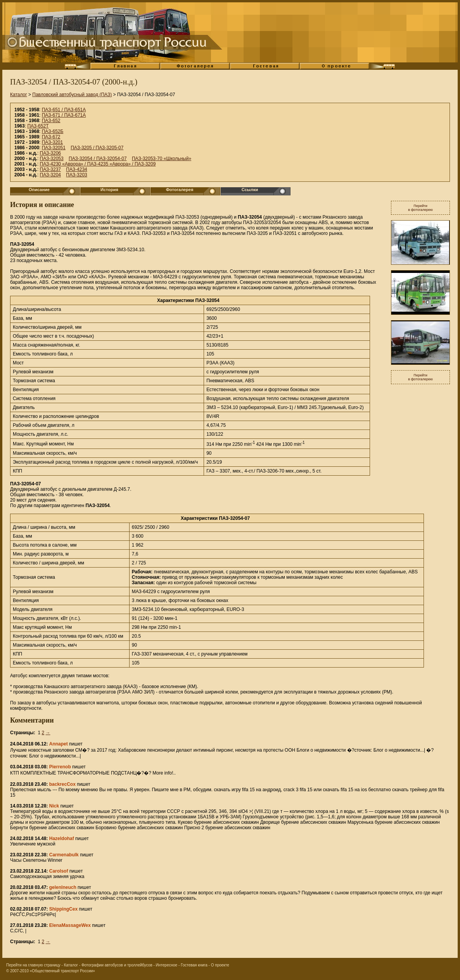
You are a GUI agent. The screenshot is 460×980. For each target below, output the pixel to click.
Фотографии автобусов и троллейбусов (117, 965)
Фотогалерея (180, 190)
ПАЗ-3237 (50, 169)
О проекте (220, 965)
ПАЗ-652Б (53, 131)
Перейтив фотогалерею (420, 208)
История (109, 190)
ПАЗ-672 (51, 137)
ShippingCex (63, 909)
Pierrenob (60, 767)
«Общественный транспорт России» (62, 971)
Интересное (167, 965)
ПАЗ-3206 (50, 153)
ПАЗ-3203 (76, 175)
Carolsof (59, 871)
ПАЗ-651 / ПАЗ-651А (64, 110)
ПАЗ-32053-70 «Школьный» (162, 159)
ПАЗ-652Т (38, 126)
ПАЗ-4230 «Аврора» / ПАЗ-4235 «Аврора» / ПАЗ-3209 (98, 164)
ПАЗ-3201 (52, 142)
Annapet (59, 744)
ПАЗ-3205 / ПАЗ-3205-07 (97, 148)
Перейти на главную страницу (33, 965)
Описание (39, 190)
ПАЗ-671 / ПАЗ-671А (64, 115)
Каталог (19, 95)
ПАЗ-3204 (50, 175)
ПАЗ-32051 (54, 148)
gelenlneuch (63, 887)
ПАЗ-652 (51, 121)
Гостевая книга (194, 965)
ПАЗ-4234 (76, 169)
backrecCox (62, 784)
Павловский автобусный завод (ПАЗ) (72, 95)
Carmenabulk (64, 855)
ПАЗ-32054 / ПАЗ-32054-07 (98, 159)
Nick (54, 806)
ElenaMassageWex (70, 925)
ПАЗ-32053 (52, 159)
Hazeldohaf (62, 839)
